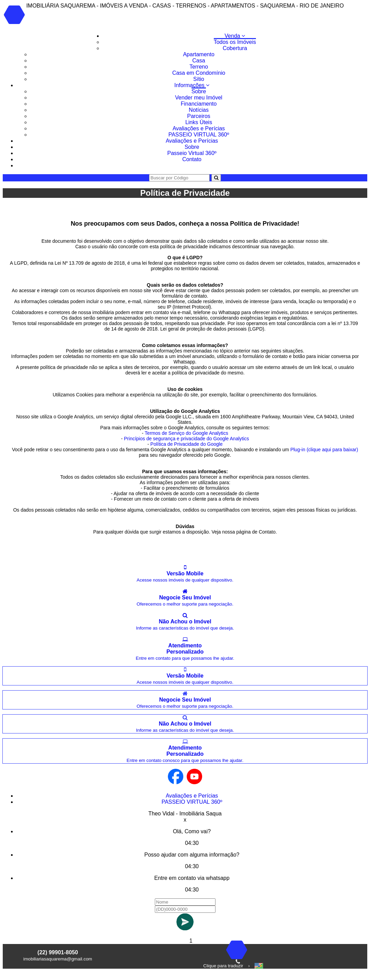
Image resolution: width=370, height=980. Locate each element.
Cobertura (235, 48)
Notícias (199, 110)
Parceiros (199, 116)
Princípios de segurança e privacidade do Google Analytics (187, 439)
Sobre (199, 91)
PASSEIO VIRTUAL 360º (199, 135)
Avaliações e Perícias (199, 128)
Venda (235, 36)
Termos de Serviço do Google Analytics (186, 433)
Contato (192, 159)
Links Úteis (199, 122)
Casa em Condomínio (199, 73)
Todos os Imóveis (235, 42)
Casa (199, 61)
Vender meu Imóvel (199, 98)
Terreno (199, 67)
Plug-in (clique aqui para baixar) (324, 450)
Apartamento (199, 54)
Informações (192, 85)
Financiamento (199, 104)
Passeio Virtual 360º (192, 153)
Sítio (199, 79)
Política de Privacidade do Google (187, 444)
